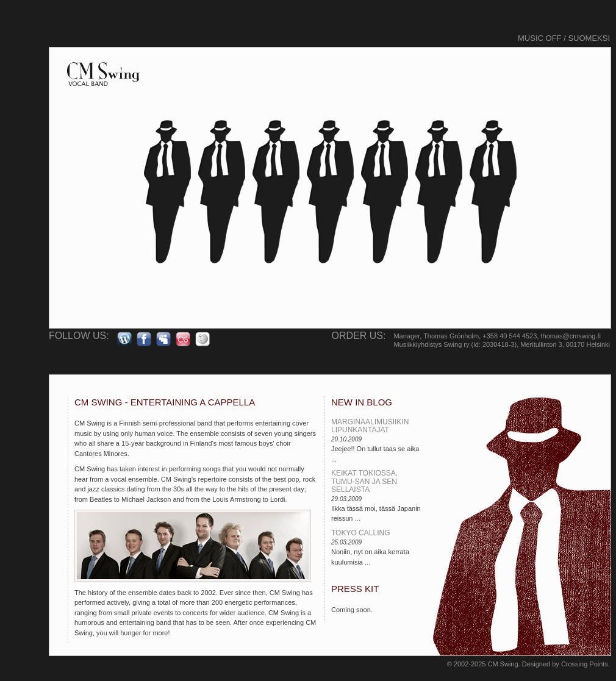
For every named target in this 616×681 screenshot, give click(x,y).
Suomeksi (589, 38)
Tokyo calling (360, 533)
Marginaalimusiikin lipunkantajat (370, 426)
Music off (540, 38)
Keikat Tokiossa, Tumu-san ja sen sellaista (364, 481)
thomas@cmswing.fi (571, 336)
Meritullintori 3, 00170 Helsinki (565, 344)
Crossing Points (585, 664)
